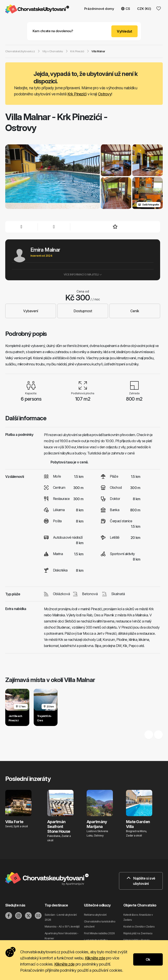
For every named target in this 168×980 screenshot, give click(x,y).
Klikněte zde (95, 958)
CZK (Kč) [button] (144, 9)
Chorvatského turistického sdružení (100, 924)
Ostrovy (105, 94)
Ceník (135, 311)
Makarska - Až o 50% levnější (62, 927)
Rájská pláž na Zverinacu (138, 933)
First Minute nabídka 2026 (99, 933)
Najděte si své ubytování (141, 881)
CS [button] (126, 9)
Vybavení (31, 311)
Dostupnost (83, 311)
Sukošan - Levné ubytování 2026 (61, 917)
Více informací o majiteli (83, 274)
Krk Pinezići (77, 94)
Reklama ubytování (95, 915)
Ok (148, 959)
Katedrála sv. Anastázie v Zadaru (138, 917)
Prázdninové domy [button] (99, 9)
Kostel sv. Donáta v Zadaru (139, 927)
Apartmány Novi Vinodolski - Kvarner (62, 936)
